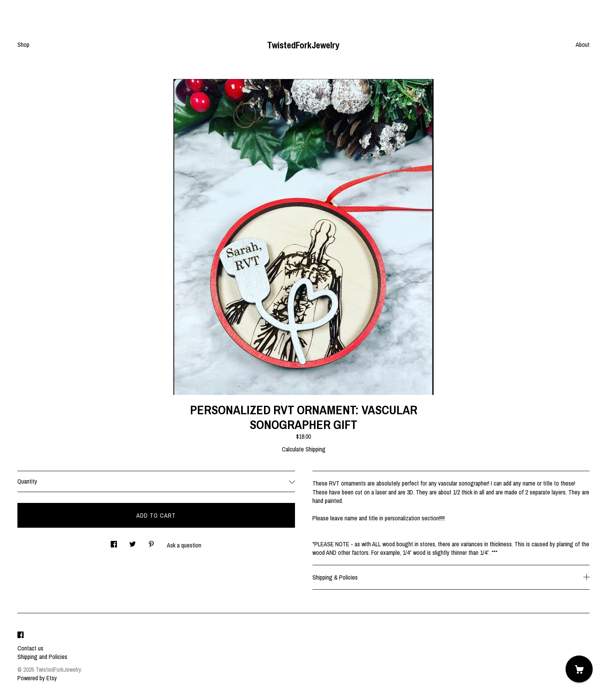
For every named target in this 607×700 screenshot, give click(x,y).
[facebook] (21, 635)
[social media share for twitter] (133, 542)
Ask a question (184, 545)
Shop (23, 45)
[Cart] (579, 669)
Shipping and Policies (42, 657)
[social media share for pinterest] (151, 542)
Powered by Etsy (37, 678)
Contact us (30, 648)
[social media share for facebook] (114, 542)
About (583, 45)
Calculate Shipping (304, 449)
